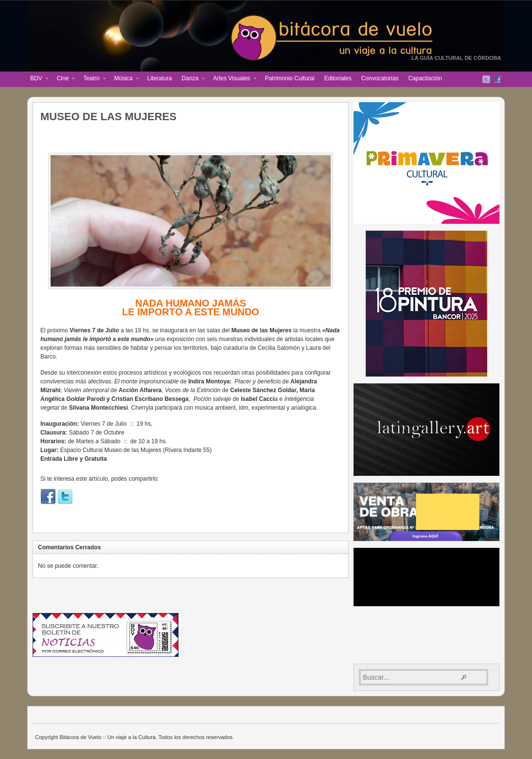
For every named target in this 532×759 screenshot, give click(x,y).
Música (124, 79)
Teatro (92, 79)
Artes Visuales (232, 79)
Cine (63, 79)
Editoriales (338, 78)
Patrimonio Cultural (290, 78)
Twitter (486, 79)
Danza (190, 79)
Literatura (160, 78)
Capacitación (425, 78)
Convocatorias (380, 78)
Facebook (498, 79)
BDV (37, 79)
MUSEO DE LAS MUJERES (108, 117)
